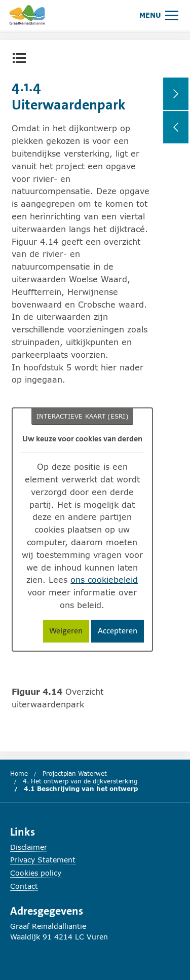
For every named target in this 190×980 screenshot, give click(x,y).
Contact (24, 886)
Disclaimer (29, 847)
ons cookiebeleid (104, 579)
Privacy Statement (43, 860)
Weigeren (69, 633)
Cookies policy (36, 873)
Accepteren (121, 633)
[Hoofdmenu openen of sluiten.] (159, 15)
